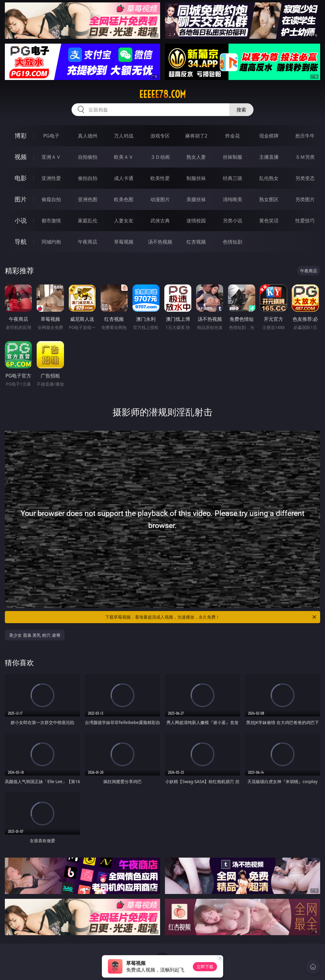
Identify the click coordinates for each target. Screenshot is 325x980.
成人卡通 (124, 178)
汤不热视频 (160, 242)
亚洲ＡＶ (51, 157)
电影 (21, 178)
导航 (21, 242)
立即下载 (205, 967)
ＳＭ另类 (305, 157)
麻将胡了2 (196, 136)
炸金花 (233, 136)
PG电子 (51, 136)
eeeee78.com (162, 94)
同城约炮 (51, 242)
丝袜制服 (233, 157)
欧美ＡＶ (124, 157)
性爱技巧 (305, 221)
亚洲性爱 (51, 178)
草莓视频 (124, 242)
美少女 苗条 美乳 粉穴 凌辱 (35, 635)
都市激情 (51, 221)
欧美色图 (124, 199)
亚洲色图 (88, 199)
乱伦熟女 (269, 178)
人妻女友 (124, 221)
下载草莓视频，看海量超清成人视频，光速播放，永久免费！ (211, 617)
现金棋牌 (269, 136)
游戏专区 (160, 136)
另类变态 (305, 178)
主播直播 (269, 157)
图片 (21, 199)
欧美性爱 (160, 178)
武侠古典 (160, 221)
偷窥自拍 (51, 199)
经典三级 (233, 178)
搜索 (241, 110)
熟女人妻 (196, 157)
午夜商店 (88, 242)
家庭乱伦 (88, 221)
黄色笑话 (269, 221)
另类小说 (233, 221)
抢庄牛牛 (305, 136)
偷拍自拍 (88, 178)
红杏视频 (196, 242)
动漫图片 (160, 199)
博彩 (21, 136)
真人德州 (88, 136)
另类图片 (305, 199)
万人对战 (124, 136)
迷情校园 (196, 221)
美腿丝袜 (196, 199)
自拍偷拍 (88, 157)
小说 (21, 220)
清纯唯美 (233, 199)
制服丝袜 (196, 178)
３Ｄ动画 (160, 157)
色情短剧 (233, 242)
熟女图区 (269, 199)
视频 (21, 157)
